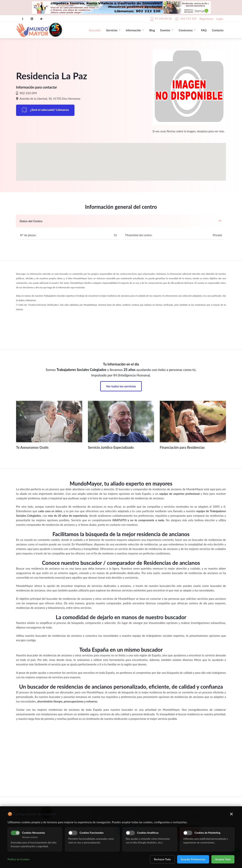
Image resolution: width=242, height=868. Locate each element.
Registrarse (206, 19)
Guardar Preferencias (193, 859)
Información (135, 30)
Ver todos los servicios (121, 386)
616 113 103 (188, 19)
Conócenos (187, 30)
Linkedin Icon (32, 19)
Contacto (218, 30)
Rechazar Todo (162, 859)
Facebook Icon (23, 19)
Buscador (95, 30)
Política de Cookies (19, 859)
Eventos (167, 30)
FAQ (204, 30)
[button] (121, 158)
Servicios (113, 30)
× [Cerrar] (232, 814)
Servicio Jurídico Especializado (111, 447)
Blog (152, 30)
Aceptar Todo (223, 859)
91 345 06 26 (163, 19)
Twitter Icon (41, 19)
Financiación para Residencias (182, 447)
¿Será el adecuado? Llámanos (50, 110)
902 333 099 (28, 93)
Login (220, 19)
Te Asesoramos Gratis (32, 447)
